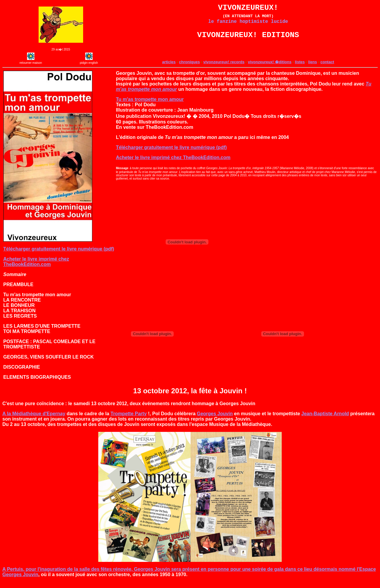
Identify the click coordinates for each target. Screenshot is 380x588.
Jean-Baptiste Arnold (325, 420)
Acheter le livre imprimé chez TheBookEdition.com (36, 268)
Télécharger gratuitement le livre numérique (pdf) (59, 255)
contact (327, 68)
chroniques (189, 68)
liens (313, 68)
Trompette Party (129, 420)
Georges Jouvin (215, 420)
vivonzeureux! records (224, 68)
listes (300, 68)
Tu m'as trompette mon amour (150, 105)
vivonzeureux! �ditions (270, 68)
